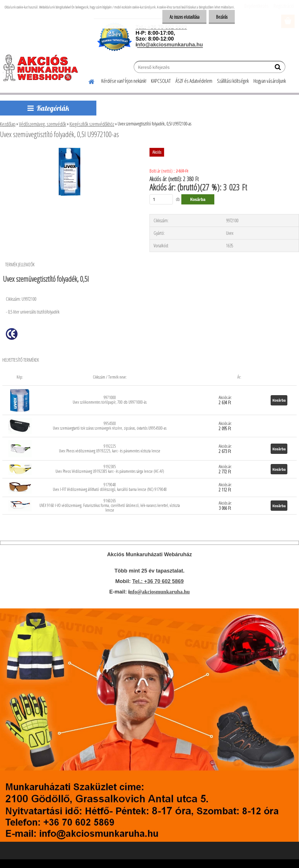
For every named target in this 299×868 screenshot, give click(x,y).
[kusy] (161, 199)
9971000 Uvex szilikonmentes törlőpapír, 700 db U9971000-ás (110, 400)
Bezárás (222, 17)
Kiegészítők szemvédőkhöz (92, 124)
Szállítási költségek (233, 81)
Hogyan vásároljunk (270, 81)
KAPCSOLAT (161, 81)
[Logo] (43, 68)
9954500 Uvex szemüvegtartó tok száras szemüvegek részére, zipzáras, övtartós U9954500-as (110, 426)
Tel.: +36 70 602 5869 (158, 581)
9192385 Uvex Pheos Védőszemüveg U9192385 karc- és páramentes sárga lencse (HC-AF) (110, 469)
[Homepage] (88, 81)
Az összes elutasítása (184, 17)
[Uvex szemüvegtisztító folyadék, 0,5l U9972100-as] (69, 150)
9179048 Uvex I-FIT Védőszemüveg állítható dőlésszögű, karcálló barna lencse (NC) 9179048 (110, 487)
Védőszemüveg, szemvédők (42, 124)
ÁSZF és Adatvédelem (194, 81)
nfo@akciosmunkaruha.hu (160, 592)
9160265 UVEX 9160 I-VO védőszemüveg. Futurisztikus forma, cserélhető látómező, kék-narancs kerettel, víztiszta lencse (110, 505)
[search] (278, 68)
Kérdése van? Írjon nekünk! (124, 81)
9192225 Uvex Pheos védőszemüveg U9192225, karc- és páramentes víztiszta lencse (110, 448)
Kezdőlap (8, 124)
